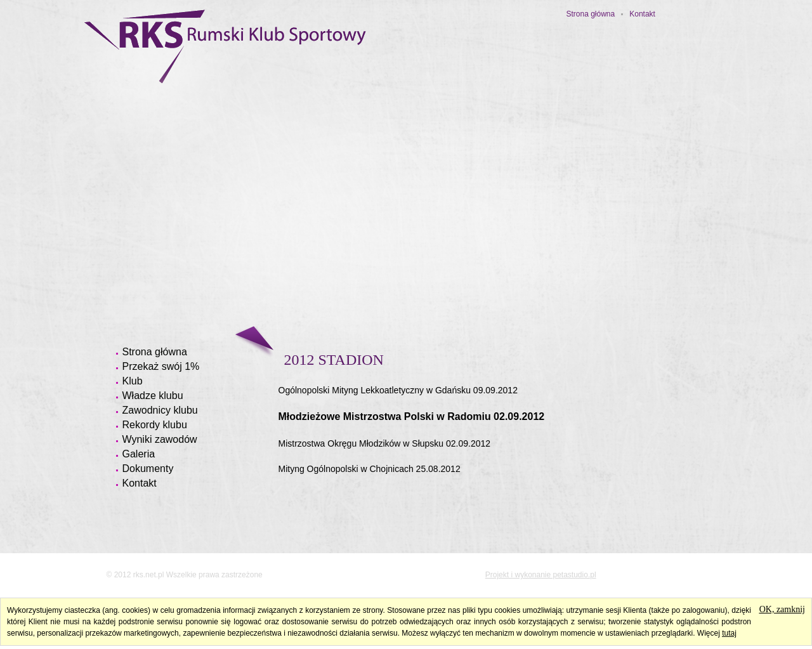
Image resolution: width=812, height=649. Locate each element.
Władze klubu (153, 396)
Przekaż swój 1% (161, 366)
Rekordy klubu (155, 425)
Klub (133, 381)
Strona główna (591, 14)
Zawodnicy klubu (160, 410)
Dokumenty (148, 469)
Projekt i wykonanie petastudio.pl (541, 575)
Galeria (139, 454)
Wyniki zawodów (160, 439)
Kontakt (642, 14)
